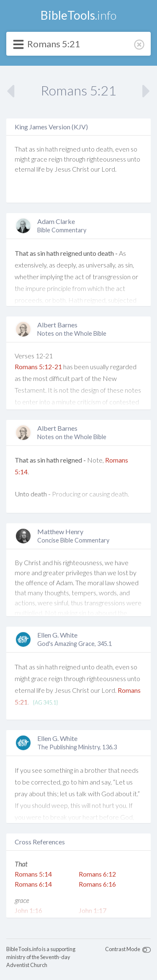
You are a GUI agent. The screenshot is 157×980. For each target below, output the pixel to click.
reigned (70, 149)
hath (51, 149)
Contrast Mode (123, 949)
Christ (81, 169)
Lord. (109, 169)
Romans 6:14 (33, 884)
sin (40, 149)
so (134, 149)
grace (39, 159)
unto (88, 149)
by (50, 169)
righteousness (106, 159)
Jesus (63, 169)
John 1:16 (28, 910)
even (122, 149)
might (22, 159)
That (21, 149)
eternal (25, 169)
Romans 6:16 (97, 884)
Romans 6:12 (97, 874)
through (75, 159)
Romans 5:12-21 (38, 367)
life (41, 169)
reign (55, 159)
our (95, 169)
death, (105, 149)
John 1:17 (93, 910)
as (32, 149)
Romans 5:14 (33, 874)
